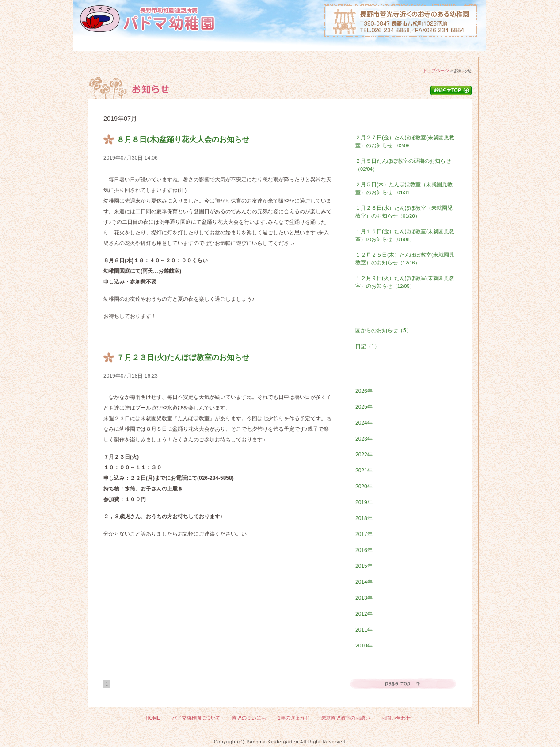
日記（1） (368, 346)
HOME (104, 54)
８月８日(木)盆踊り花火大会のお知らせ (183, 139)
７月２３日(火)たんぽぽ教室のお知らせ (183, 357)
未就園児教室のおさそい (374, 54)
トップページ (436, 71)
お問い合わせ (445, 54)
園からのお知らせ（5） (383, 330)
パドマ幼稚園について (162, 54)
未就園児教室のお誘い (346, 718)
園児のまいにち (233, 54)
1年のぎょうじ (302, 54)
